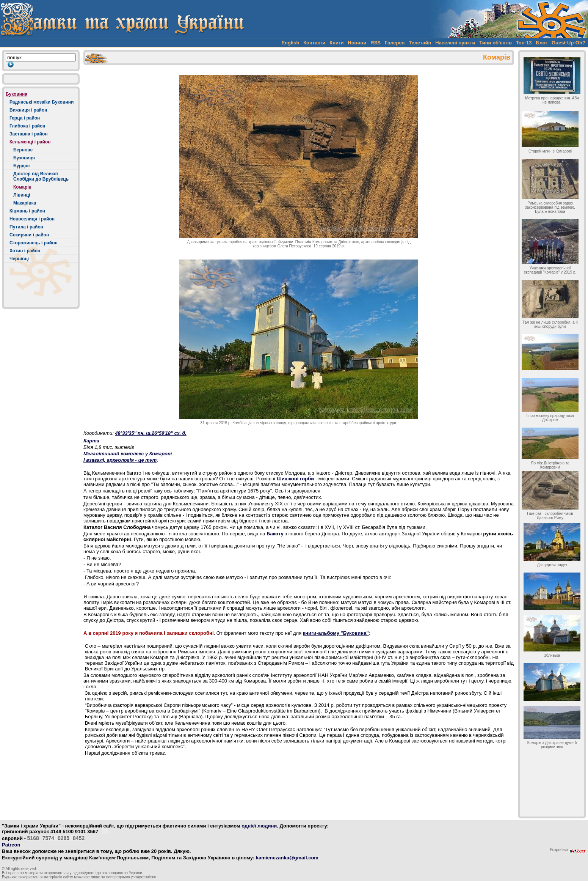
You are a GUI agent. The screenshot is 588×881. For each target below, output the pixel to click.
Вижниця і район (28, 110)
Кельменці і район (30, 142)
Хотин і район (25, 251)
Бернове (23, 150)
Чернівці (19, 259)
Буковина (16, 94)
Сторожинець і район (34, 243)
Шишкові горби (296, 479)
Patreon (11, 845)
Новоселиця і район (32, 219)
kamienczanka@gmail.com (287, 858)
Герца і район (25, 118)
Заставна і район (29, 134)
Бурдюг (22, 166)
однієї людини (259, 826)
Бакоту (275, 534)
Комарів (22, 187)
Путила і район (26, 227)
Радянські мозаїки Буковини (42, 102)
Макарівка (25, 203)
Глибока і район (27, 126)
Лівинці (22, 195)
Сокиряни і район (29, 235)
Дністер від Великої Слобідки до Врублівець (41, 176)
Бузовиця (24, 158)
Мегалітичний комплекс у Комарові (128, 454)
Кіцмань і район (27, 211)
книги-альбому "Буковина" (336, 633)
